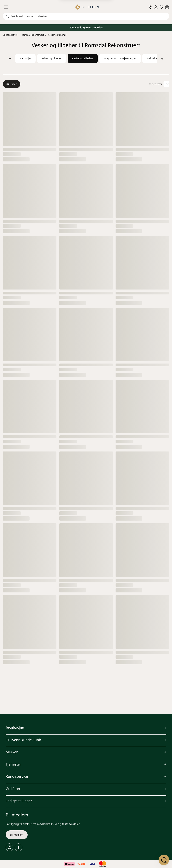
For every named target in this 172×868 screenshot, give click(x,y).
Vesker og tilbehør (57, 35)
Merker (12, 752)
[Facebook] (18, 847)
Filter (12, 84)
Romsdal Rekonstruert (33, 35)
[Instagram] (9, 847)
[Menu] (7, 7)
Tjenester (13, 764)
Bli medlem (17, 835)
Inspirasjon (15, 728)
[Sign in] (156, 7)
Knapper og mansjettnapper (120, 58)
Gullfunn (13, 789)
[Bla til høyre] (162, 58)
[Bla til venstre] (10, 58)
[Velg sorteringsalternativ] (166, 84)
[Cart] (167, 7)
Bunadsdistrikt (10, 35)
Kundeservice (17, 776)
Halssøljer (25, 58)
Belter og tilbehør (52, 58)
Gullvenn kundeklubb (23, 740)
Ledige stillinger (19, 801)
